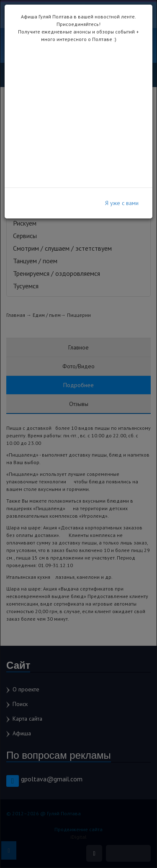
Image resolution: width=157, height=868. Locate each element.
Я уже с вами (122, 203)
